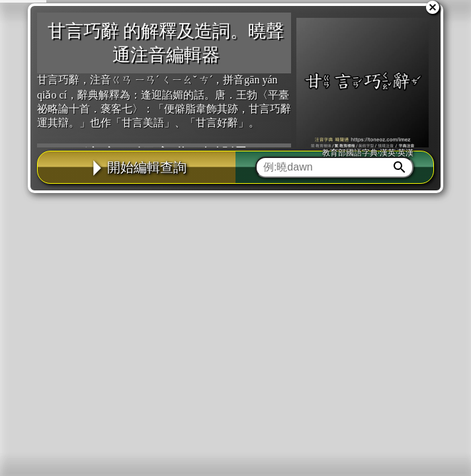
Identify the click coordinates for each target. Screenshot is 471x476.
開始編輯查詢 (137, 167)
